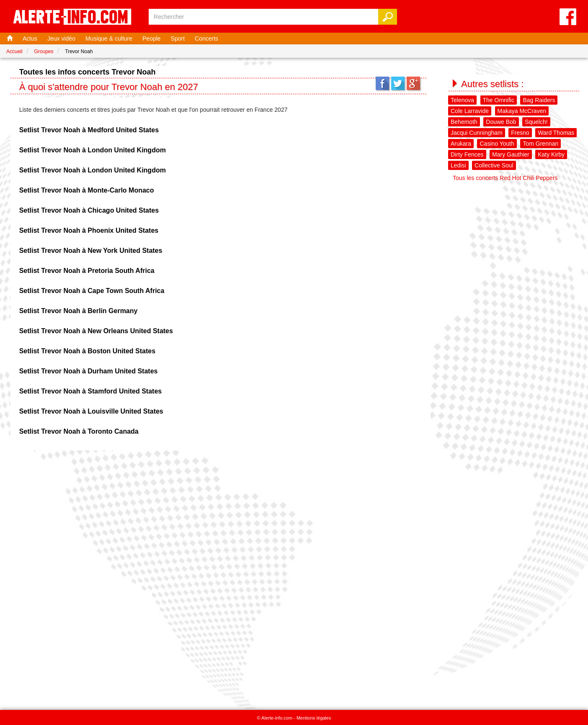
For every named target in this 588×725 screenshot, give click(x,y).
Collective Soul (494, 165)
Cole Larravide (470, 111)
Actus (30, 39)
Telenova (462, 100)
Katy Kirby (551, 154)
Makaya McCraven (522, 111)
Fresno (520, 133)
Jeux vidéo (61, 39)
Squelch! (536, 122)
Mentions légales (314, 718)
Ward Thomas (556, 133)
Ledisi (458, 165)
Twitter (398, 83)
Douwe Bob (501, 122)
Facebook (382, 83)
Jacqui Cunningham (477, 133)
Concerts (206, 39)
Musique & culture (109, 39)
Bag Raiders (539, 100)
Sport (178, 39)
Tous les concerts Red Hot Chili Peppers (505, 178)
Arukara (461, 144)
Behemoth (464, 122)
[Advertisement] (514, 237)
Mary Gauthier (511, 154)
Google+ (413, 83)
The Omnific (499, 100)
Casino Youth (497, 144)
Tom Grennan (540, 144)
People (152, 39)
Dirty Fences (467, 154)
